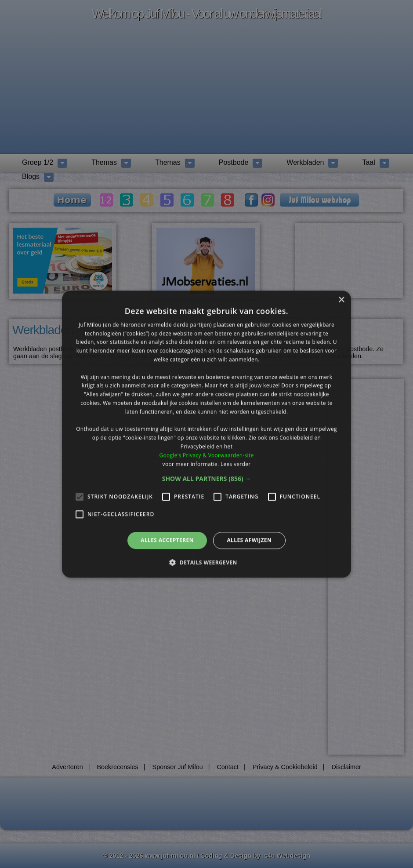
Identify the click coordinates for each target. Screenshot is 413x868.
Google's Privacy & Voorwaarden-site (206, 455)
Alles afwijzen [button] (249, 540)
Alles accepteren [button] (167, 540)
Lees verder (236, 464)
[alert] (206, 434)
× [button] (341, 300)
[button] (207, 479)
